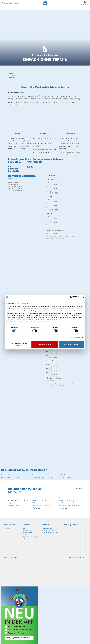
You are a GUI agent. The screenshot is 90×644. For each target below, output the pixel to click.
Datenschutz (73, 557)
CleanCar (45, 3)
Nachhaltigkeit (27, 533)
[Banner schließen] (83, 297)
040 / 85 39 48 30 (16, 187)
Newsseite (7, 529)
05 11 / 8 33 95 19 (52, 381)
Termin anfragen (47, 529)
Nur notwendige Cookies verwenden (19, 344)
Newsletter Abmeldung (30, 537)
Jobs (24, 529)
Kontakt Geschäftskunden (50, 533)
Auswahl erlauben (45, 344)
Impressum (82, 557)
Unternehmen (27, 531)
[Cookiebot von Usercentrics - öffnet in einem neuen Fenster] (71, 297)
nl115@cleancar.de (18, 191)
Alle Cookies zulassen (71, 344)
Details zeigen (76, 338)
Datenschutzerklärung (42, 322)
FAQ (24, 539)
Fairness (25, 535)
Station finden (15, 3)
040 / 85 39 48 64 (52, 233)
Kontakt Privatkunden (49, 531)
